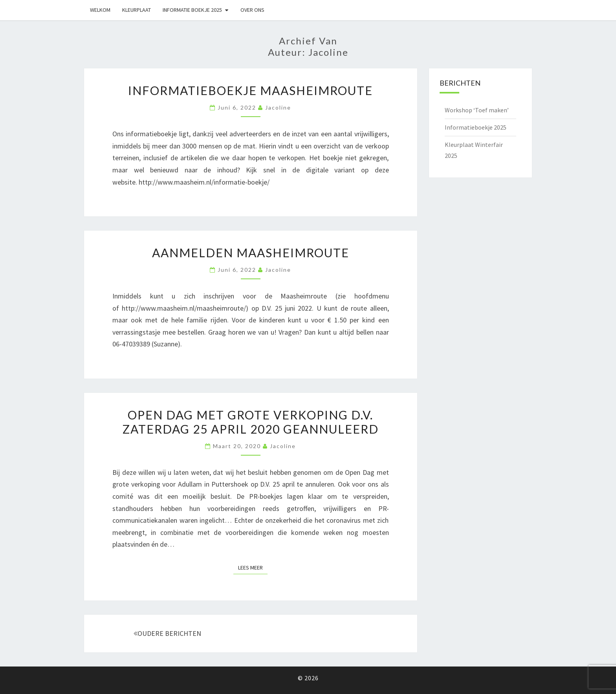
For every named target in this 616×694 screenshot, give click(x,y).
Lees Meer (253, 567)
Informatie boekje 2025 (192, 10)
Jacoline (278, 107)
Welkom (100, 10)
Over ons (252, 10)
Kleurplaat (137, 10)
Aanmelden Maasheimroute (251, 253)
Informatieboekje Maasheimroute (250, 90)
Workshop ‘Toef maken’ (477, 110)
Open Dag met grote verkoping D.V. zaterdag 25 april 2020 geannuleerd (251, 422)
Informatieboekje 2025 (476, 127)
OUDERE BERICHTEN (167, 633)
